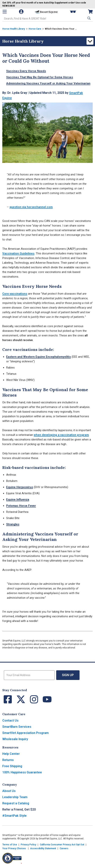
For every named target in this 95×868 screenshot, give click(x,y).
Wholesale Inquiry (15, 739)
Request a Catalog (16, 803)
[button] (89, 18)
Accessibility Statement (43, 848)
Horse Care (35, 29)
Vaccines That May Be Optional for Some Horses (40, 77)
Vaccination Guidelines (18, 253)
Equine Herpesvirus (20, 487)
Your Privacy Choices (14, 848)
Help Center (11, 754)
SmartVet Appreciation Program (25, 733)
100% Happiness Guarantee (22, 772)
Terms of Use (10, 845)
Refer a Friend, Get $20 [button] (19, 809)
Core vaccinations (15, 294)
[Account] (22, 12)
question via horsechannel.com (31, 207)
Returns (8, 760)
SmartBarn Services (17, 727)
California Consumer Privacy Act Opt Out (62, 845)
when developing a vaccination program (61, 435)
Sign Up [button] (68, 675)
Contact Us (10, 720)
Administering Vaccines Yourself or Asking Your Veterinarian (48, 83)
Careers (64, 848)
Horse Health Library (14, 29)
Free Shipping (12, 766)
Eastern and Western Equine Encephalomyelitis (39, 357)
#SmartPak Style (14, 816)
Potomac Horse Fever (21, 506)
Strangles (13, 524)
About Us (9, 791)
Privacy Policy (28, 845)
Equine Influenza (18, 499)
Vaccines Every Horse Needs (26, 71)
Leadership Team (15, 797)
